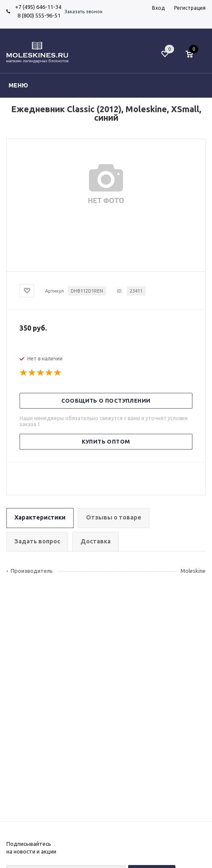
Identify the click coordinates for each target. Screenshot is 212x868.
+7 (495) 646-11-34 (38, 7)
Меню (18, 85)
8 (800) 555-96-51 (38, 15)
